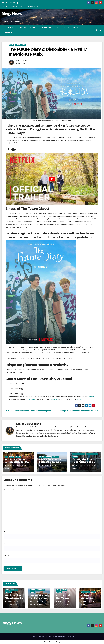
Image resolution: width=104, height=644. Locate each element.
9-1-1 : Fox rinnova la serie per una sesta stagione (28, 411)
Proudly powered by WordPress (40, 636)
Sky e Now (55, 457)
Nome (7, 532)
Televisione (62, 28)
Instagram (55, 399)
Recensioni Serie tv (92, 454)
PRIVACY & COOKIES (33, 6)
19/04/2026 (87, 602)
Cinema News (41, 590)
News (23, 45)
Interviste (78, 28)
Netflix (18, 45)
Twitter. (79, 399)
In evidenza (14, 590)
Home (11, 28)
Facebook (32, 399)
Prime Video (81, 454)
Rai (7, 457)
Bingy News (11, 14)
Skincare (59, 592)
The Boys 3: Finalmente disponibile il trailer (78, 411)
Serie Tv (21, 28)
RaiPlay (11, 457)
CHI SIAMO (5, 6)
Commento (9, 490)
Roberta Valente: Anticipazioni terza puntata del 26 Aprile (18, 462)
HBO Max (42, 457)
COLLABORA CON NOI (18, 6)
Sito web (7, 556)
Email (6, 544)
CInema (34, 28)
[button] (97, 30)
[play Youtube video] (52, 179)
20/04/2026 (11, 602)
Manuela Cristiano (25, 61)
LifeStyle (8, 33)
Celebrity (47, 28)
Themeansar (70, 636)
